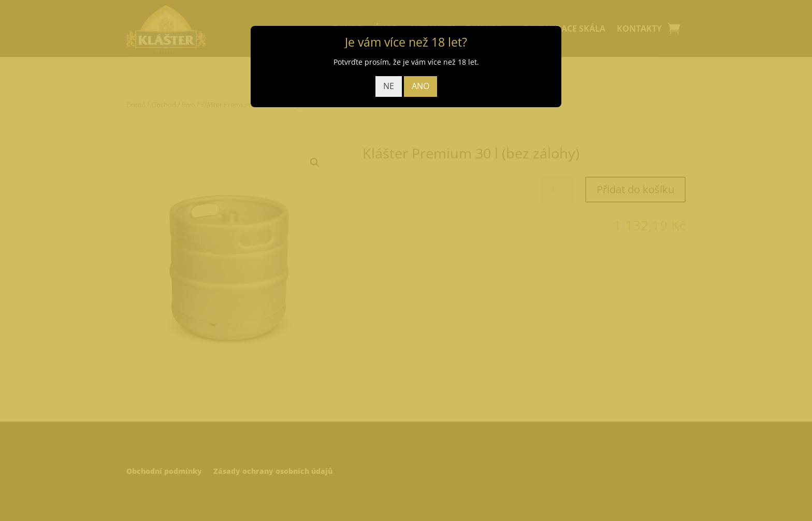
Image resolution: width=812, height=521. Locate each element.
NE (389, 86)
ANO (421, 86)
